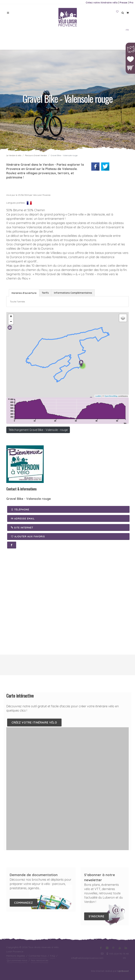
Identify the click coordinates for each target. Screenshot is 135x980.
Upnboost (123, 971)
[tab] (24, 293)
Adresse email (23, 518)
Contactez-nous (38, 956)
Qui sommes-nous (17, 960)
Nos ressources (40, 960)
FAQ (53, 956)
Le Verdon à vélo (14, 155)
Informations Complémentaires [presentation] (73, 293)
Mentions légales (16, 956)
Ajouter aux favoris (28, 537)
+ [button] (11, 317)
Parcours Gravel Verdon (36, 155)
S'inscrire (96, 916)
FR (127, 30)
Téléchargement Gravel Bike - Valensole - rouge (38, 430)
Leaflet (98, 396)
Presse (123, 3)
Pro (131, 3)
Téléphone (20, 509)
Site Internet (22, 527)
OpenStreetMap (111, 396)
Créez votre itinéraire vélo (102, 3)
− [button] (11, 322)
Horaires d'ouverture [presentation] (24, 293)
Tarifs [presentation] (45, 293)
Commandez (24, 903)
